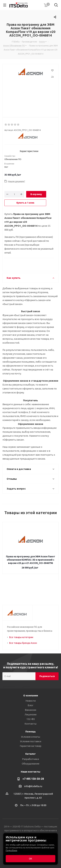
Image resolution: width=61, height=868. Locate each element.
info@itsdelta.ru (33, 786)
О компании (31, 695)
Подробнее (11, 850)
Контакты (30, 724)
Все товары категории (21, 637)
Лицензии (30, 714)
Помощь (31, 731)
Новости (31, 701)
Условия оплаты (30, 737)
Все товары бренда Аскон (23, 643)
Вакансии (30, 710)
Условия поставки (31, 741)
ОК (30, 859)
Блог (30, 705)
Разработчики (30, 759)
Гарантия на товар (31, 746)
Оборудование (31, 764)
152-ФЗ (31, 719)
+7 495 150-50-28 (33, 779)
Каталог (30, 754)
